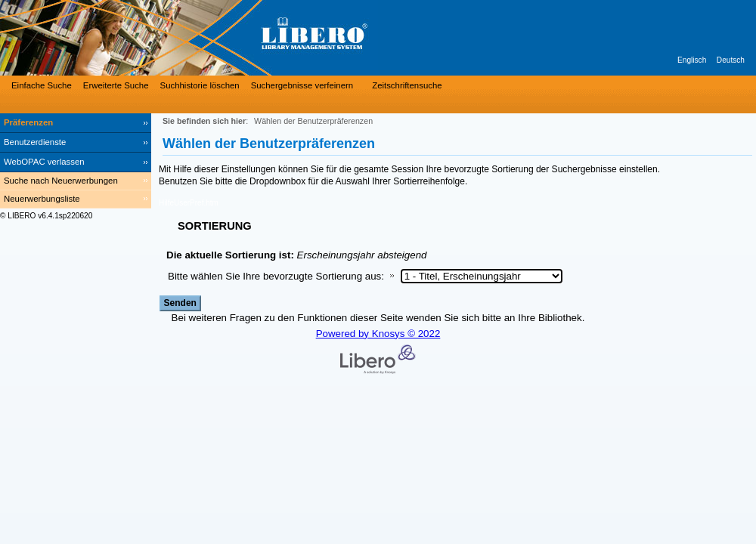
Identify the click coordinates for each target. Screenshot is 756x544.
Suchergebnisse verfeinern (302, 85)
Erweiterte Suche (116, 85)
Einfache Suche (42, 85)
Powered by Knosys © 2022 (378, 334)
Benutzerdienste (35, 142)
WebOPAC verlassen (44, 162)
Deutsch (731, 60)
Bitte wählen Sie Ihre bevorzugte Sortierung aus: (276, 276)
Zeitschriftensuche (407, 85)
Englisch (692, 60)
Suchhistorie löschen (200, 85)
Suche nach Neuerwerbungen (61, 181)
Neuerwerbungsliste (42, 199)
